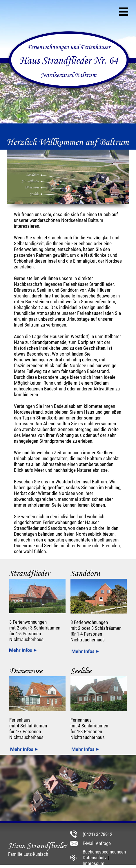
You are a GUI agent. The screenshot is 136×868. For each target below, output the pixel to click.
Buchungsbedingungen (104, 852)
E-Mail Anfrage (97, 843)
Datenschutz (95, 858)
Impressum (94, 863)
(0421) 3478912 (97, 834)
